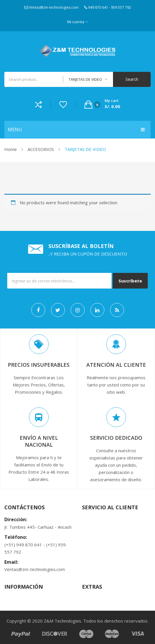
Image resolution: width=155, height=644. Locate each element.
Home (11, 149)
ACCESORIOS (41, 149)
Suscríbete (130, 281)
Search (132, 79)
